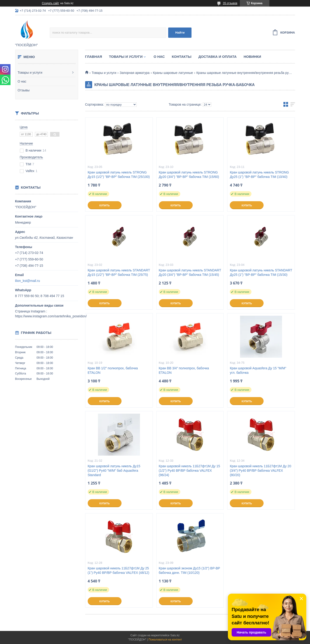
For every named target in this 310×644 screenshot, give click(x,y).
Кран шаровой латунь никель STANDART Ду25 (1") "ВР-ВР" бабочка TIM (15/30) (261, 272)
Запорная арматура (135, 73)
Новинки (252, 57)
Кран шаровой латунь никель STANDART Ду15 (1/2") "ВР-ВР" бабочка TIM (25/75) (119, 272)
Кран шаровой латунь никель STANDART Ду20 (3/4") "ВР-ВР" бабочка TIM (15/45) (190, 272)
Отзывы (24, 90)
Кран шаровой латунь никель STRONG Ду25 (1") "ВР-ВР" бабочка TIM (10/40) (259, 175)
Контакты (181, 57)
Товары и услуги (30, 73)
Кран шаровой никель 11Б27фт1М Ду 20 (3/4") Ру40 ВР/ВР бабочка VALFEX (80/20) (260, 471)
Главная (94, 57)
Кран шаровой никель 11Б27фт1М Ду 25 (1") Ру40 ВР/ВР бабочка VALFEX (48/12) (118, 570)
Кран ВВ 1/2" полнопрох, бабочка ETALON (113, 370)
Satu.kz (175, 635)
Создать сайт (51, 3)
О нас (22, 81)
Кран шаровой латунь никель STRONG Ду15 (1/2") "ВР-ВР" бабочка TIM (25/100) (119, 175)
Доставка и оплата (217, 57)
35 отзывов (230, 3)
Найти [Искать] (180, 33)
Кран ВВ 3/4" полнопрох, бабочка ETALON (184, 370)
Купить (104, 205)
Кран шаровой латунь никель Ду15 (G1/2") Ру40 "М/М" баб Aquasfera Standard (114, 471)
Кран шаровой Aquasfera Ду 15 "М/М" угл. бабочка (258, 370)
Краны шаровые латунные (173, 73)
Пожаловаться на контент (165, 640)
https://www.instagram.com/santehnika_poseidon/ (51, 316)
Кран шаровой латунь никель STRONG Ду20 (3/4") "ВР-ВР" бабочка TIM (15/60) (189, 175)
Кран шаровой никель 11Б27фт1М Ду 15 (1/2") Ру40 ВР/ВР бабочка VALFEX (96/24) (190, 471)
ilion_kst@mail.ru (28, 281)
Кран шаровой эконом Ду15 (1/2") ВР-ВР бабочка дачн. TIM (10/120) (190, 570)
